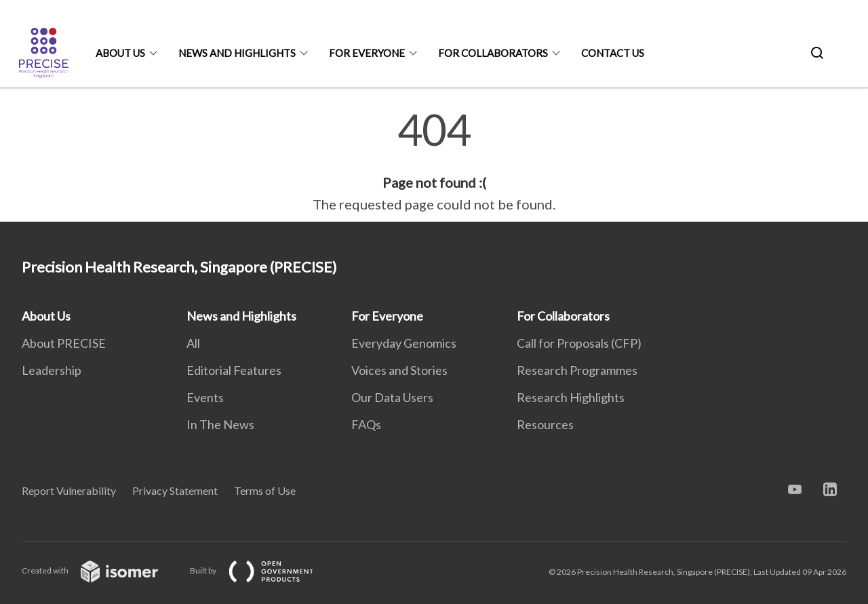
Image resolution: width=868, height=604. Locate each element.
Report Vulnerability (69, 490)
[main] (434, 161)
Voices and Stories (399, 370)
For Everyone (367, 53)
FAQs (366, 424)
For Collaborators (493, 53)
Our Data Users (392, 397)
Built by (262, 570)
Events (205, 397)
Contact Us (613, 53)
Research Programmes (577, 370)
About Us (120, 53)
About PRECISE (64, 343)
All (193, 343)
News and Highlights (237, 53)
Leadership (52, 370)
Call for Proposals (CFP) (579, 343)
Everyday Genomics (404, 343)
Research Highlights (571, 397)
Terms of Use (265, 490)
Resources (545, 424)
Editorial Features (234, 370)
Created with (101, 570)
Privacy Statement (175, 490)
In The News (220, 424)
